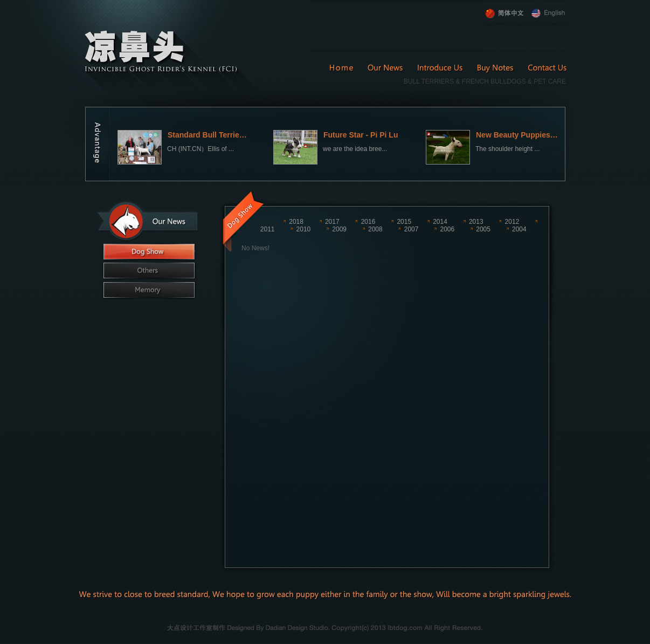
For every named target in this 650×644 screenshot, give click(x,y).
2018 (296, 222)
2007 (412, 229)
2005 (483, 229)
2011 (268, 229)
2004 (519, 229)
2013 (476, 222)
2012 (512, 222)
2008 (375, 229)
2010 (304, 229)
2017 (332, 222)
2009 (339, 229)
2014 (440, 222)
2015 (404, 222)
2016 (368, 222)
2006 (447, 229)
